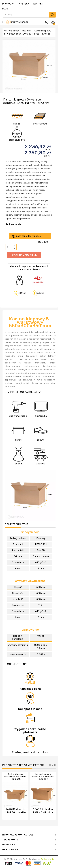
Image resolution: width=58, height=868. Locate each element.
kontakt (38, 4)
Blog (5, 9)
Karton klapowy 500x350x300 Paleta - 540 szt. (43, 777)
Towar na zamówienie (24, 255)
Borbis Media (47, 859)
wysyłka (24, 4)
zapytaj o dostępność (26, 236)
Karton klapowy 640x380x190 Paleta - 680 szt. (15, 777)
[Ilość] (9, 247)
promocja (8, 4)
